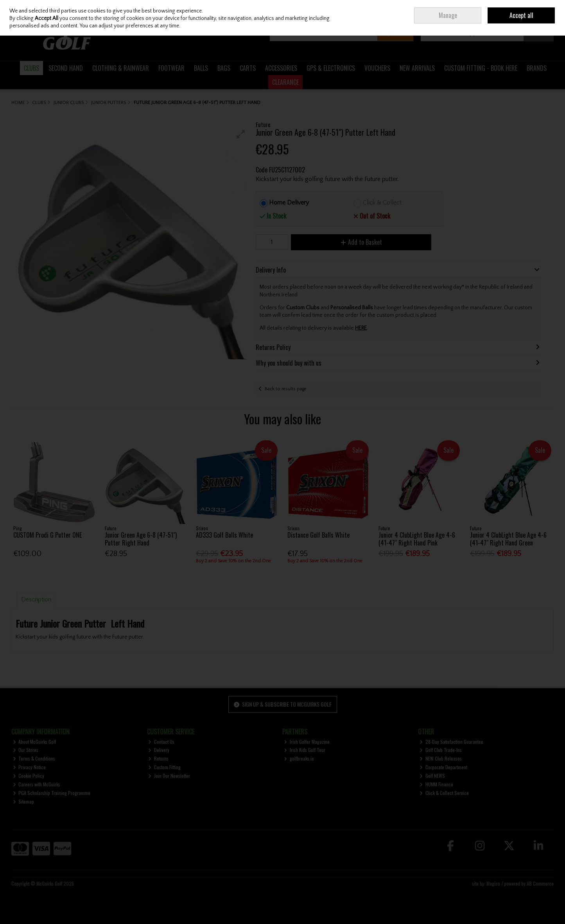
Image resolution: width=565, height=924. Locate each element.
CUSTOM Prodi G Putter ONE (48, 535)
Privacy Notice (30, 767)
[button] (241, 134)
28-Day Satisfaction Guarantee (451, 742)
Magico (493, 884)
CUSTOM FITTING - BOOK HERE (481, 68)
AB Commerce (540, 884)
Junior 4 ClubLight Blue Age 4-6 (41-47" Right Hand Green (508, 539)
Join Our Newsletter (169, 776)
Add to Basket (361, 242)
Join (507, 12)
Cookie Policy (29, 776)
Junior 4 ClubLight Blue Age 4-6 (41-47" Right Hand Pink (417, 539)
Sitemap (24, 801)
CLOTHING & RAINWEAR (121, 68)
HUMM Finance (436, 784)
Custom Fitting (164, 767)
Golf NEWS (432, 776)
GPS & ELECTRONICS (331, 68)
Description (36, 599)
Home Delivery (289, 203)
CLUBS (31, 68)
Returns (158, 758)
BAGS (224, 68)
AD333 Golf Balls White (224, 535)
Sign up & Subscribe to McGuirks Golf (283, 704)
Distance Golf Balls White (318, 535)
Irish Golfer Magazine (307, 742)
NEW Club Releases (441, 758)
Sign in (491, 12)
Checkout (539, 33)
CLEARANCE (285, 82)
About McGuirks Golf (35, 742)
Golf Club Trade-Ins (441, 750)
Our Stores (26, 750)
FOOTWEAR (171, 68)
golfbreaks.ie (299, 758)
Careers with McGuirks (37, 784)
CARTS (248, 68)
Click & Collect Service (444, 793)
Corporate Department (443, 767)
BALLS (201, 68)
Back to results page (286, 389)
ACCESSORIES (281, 68)
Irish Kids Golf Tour (305, 750)
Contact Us (161, 742)
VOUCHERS (377, 68)
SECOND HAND (66, 68)
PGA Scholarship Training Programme (52, 793)
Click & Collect (382, 203)
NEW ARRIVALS (417, 68)
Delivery (159, 750)
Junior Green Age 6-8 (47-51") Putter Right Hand (141, 539)
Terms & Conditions (34, 758)
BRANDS (537, 68)
